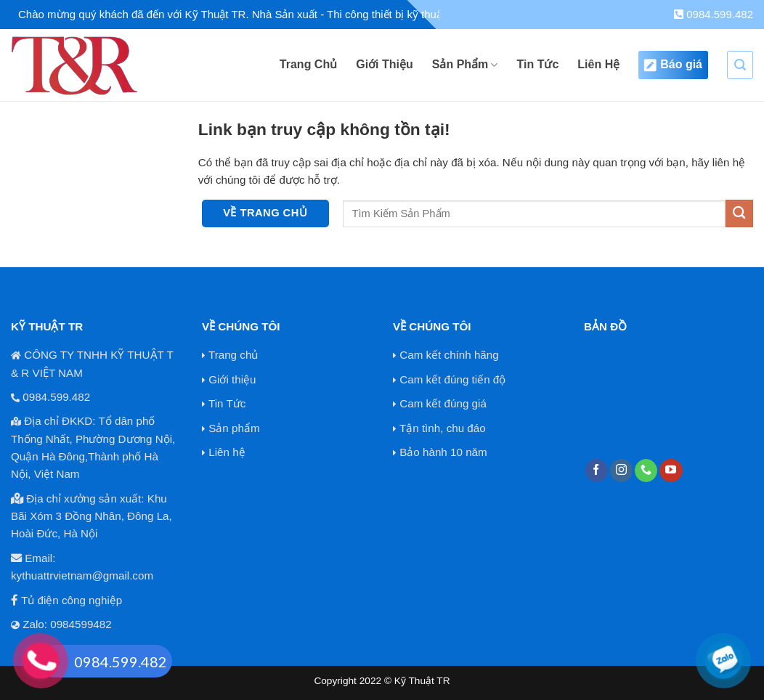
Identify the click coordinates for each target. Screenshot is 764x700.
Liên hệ (227, 452)
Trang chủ (233, 355)
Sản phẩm (234, 428)
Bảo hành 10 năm (443, 452)
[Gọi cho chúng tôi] (646, 471)
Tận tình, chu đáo (443, 428)
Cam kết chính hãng (449, 355)
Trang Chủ (308, 64)
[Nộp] (739, 213)
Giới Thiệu (385, 64)
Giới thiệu (232, 379)
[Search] (740, 65)
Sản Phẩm (465, 65)
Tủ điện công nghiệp (72, 600)
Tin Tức (537, 64)
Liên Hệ (598, 64)
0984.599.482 (714, 14)
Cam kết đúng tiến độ (452, 379)
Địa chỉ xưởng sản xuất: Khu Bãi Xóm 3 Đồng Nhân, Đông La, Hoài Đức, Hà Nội (92, 516)
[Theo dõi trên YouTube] (671, 471)
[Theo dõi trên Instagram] (621, 471)
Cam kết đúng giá (443, 403)
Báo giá (673, 65)
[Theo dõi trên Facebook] (597, 471)
